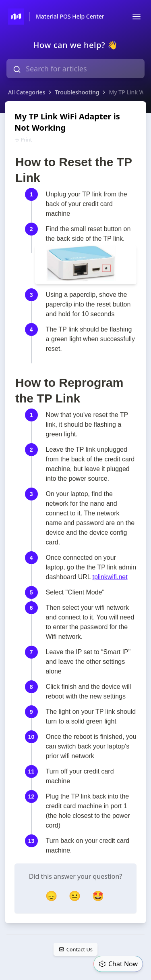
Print (23, 140)
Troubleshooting (77, 92)
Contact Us (75, 949)
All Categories (27, 92)
